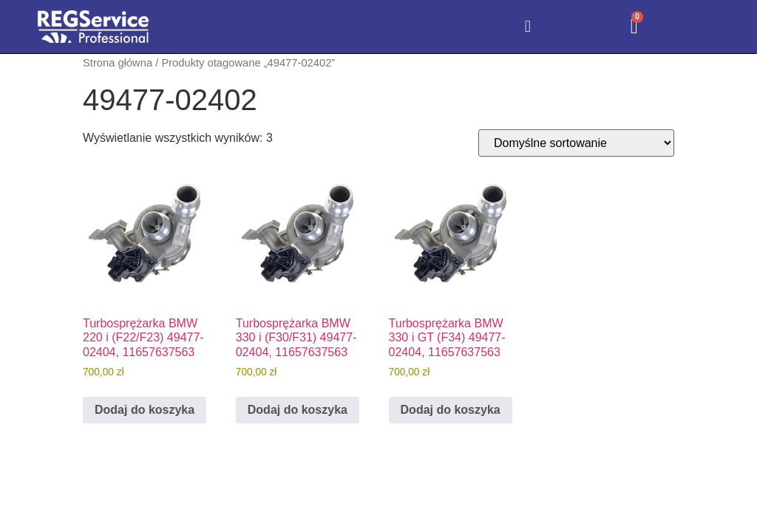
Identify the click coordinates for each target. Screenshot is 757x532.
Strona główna (118, 63)
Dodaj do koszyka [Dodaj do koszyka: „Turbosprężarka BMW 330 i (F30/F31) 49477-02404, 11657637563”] (298, 410)
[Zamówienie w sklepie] (576, 143)
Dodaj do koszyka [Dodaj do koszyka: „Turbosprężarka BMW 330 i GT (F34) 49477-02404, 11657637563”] (451, 410)
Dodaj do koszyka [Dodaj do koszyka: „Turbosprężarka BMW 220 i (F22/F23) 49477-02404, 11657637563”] (145, 410)
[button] (527, 27)
